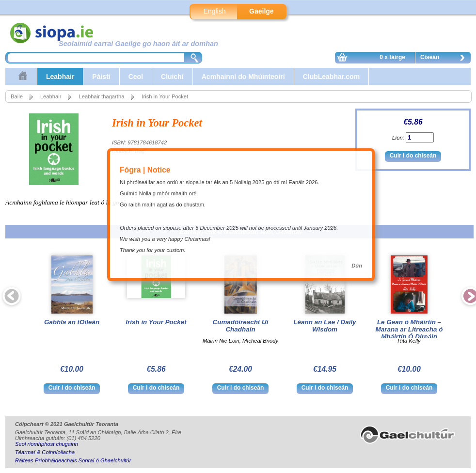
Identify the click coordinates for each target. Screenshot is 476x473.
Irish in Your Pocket (156, 322)
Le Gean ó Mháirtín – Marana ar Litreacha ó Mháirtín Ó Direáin (409, 329)
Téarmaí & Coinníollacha (45, 452)
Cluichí (172, 77)
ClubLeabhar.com (331, 77)
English (215, 11)
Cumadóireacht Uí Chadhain (241, 326)
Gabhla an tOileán (72, 322)
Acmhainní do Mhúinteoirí (243, 77)
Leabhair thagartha (101, 96)
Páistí (101, 77)
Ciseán (445, 59)
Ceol (136, 77)
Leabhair (60, 77)
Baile (17, 96)
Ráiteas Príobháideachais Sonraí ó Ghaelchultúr (73, 460)
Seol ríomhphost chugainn (47, 444)
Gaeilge (262, 11)
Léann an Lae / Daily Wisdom (325, 326)
